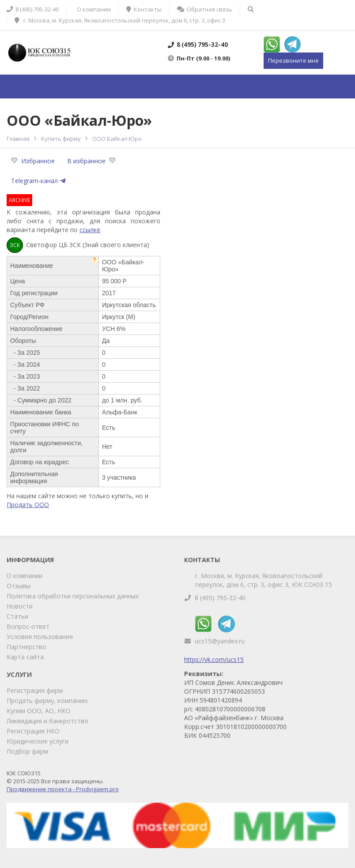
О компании (25, 576)
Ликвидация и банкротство (47, 721)
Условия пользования (40, 637)
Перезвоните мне (293, 60)
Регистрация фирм (35, 690)
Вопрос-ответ (28, 626)
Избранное (34, 161)
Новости (20, 606)
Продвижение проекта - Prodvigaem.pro (63, 789)
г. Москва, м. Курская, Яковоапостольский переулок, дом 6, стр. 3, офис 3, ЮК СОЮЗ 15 (264, 580)
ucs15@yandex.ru (220, 641)
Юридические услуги (38, 741)
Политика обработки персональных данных (73, 596)
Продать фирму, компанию (47, 701)
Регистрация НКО (33, 731)
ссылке (90, 230)
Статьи (17, 616)
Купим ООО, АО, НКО (39, 711)
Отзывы (19, 586)
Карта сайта (25, 657)
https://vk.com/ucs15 (214, 659)
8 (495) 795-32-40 (220, 598)
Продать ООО (28, 505)
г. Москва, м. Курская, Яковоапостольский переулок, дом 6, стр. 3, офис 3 (120, 20)
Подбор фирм (27, 751)
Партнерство (26, 647)
